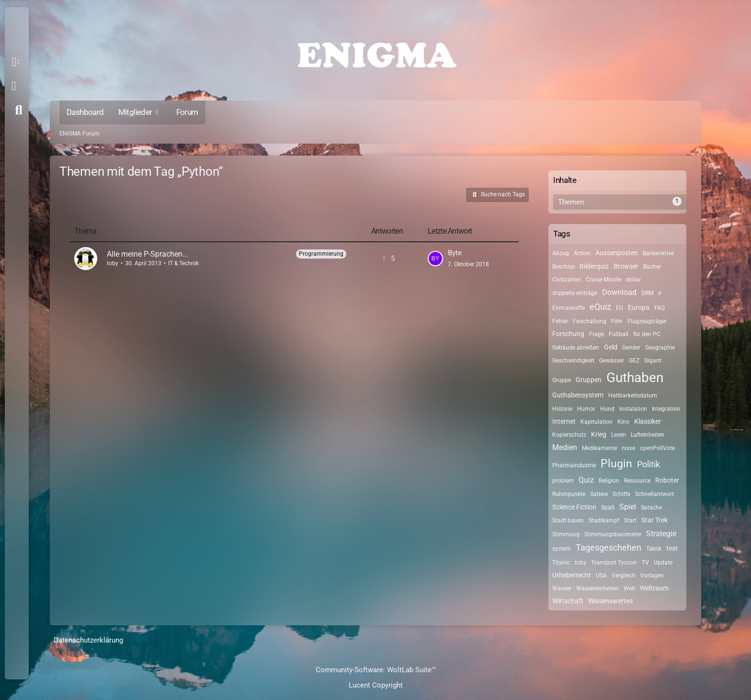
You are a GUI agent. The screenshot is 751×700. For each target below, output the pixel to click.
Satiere (599, 494)
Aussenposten (617, 253)
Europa (639, 307)
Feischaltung (590, 321)
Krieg (599, 434)
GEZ (634, 361)
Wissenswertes (610, 601)
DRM (647, 293)
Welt (629, 588)
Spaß (608, 508)
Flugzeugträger (647, 321)
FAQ (660, 308)
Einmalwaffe (569, 308)
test (672, 548)
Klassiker (648, 421)
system (562, 549)
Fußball (619, 334)
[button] (17, 62)
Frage (597, 334)
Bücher (652, 267)
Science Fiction (574, 507)
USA (601, 576)
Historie (562, 409)
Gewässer (612, 361)
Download (619, 292)
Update (663, 563)
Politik (649, 464)
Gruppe (562, 380)
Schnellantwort (654, 494)
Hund (607, 409)
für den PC (647, 334)
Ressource (637, 481)
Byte (455, 253)
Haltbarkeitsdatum (633, 395)
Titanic (561, 563)
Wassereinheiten (597, 588)
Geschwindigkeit (573, 361)
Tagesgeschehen (609, 548)
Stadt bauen (568, 520)
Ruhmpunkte (569, 494)
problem (563, 481)
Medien (565, 447)
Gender (631, 348)
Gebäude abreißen (576, 348)
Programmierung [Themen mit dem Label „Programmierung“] (321, 254)
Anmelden (14, 86)
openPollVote (657, 448)
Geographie (660, 348)
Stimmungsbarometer (613, 534)
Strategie (661, 534)
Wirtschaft (568, 601)
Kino (623, 422)
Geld (611, 347)
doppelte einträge (575, 293)
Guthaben (635, 378)
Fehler (560, 321)
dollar (633, 280)
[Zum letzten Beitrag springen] (435, 259)
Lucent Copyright (376, 685)
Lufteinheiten (648, 435)
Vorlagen (652, 576)
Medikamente (599, 448)
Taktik (654, 549)
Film (617, 321)
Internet (564, 421)
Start (630, 520)
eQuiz (600, 307)
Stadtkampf (604, 520)
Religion (609, 481)
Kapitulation (597, 422)
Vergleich (624, 576)
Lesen (619, 435)
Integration (666, 409)
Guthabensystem (578, 395)
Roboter (667, 480)
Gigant (653, 361)
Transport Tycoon (614, 563)
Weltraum (654, 588)
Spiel (628, 507)
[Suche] (19, 110)
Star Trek (654, 520)
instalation (633, 409)
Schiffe (621, 494)
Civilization (567, 280)
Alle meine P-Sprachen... (148, 254)
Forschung (568, 334)
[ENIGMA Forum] (375, 53)
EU (620, 308)
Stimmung (566, 534)
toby (113, 263)
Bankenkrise (658, 253)
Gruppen (589, 380)
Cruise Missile (603, 280)
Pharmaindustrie (574, 465)
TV (645, 563)
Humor (586, 409)
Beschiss (563, 267)
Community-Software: (376, 670)
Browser (626, 266)
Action (582, 253)
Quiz (586, 480)
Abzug (561, 253)
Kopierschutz (569, 435)
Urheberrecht (572, 575)
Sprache (651, 508)
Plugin (616, 464)
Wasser (562, 588)
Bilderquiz (594, 266)
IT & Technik (183, 263)
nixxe (628, 448)
